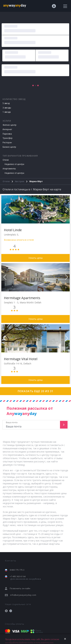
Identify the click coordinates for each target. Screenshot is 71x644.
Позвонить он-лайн (20, 588)
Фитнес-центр (10, 125)
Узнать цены (35, 258)
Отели (6, 160)
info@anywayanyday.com (23, 595)
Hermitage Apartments (22, 298)
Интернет (7, 129)
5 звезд (6, 103)
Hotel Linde (13, 230)
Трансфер (8, 138)
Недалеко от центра (14, 164)
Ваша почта (32, 425)
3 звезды (7, 108)
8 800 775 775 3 (17, 570)
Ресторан (7, 143)
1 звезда (7, 112)
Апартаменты (9, 169)
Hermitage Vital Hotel (21, 359)
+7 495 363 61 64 (25, 578)
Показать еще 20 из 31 (35, 391)
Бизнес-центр (9, 147)
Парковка (7, 134)
